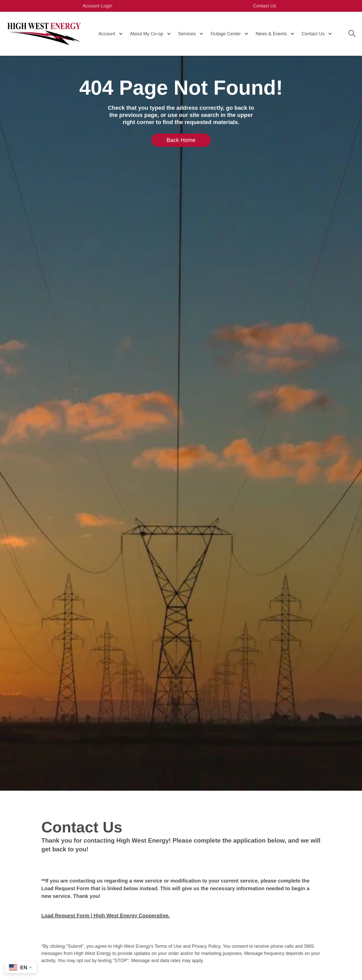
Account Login (102, 6)
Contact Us (260, 6)
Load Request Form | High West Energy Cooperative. (106, 916)
